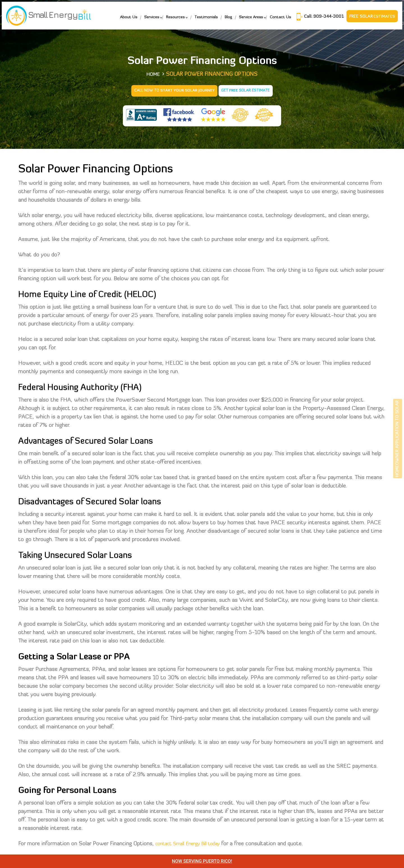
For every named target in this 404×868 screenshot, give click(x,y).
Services (149, 20)
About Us (126, 20)
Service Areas (249, 20)
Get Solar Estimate (247, 90)
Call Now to (173, 90)
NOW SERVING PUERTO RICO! (202, 861)
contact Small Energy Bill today (194, 843)
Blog (226, 20)
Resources (173, 20)
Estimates (370, 19)
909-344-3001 (325, 19)
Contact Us (278, 20)
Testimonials (204, 20)
